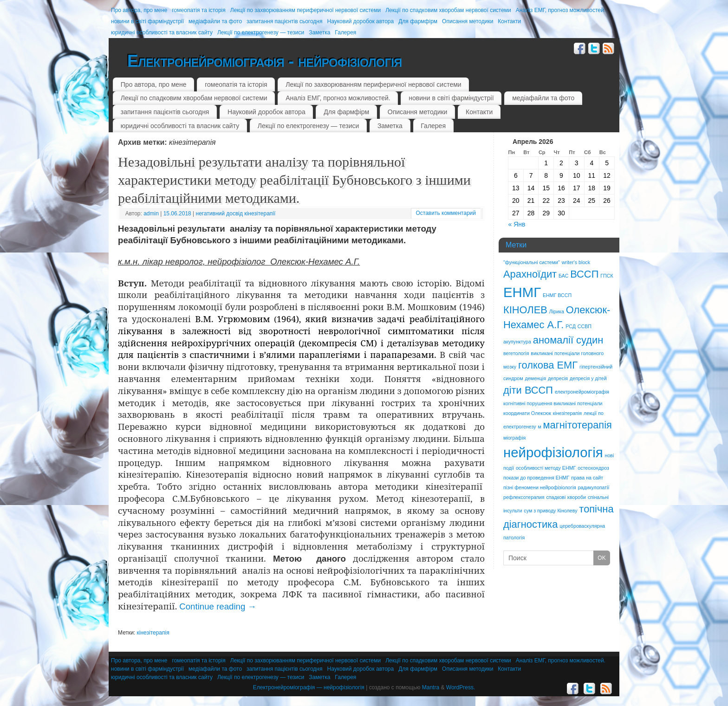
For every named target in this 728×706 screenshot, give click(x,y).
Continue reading (218, 606)
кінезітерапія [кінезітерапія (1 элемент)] (567, 413)
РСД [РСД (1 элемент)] (571, 326)
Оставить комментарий (446, 213)
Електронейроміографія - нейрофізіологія (264, 61)
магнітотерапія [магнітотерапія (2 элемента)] (578, 425)
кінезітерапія (153, 633)
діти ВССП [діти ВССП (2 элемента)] (528, 390)
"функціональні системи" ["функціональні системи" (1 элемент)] (532, 262)
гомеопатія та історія (199, 10)
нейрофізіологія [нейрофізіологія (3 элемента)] (553, 452)
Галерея (345, 32)
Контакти (509, 21)
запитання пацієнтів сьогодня (284, 21)
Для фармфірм (418, 21)
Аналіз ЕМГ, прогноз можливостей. (561, 10)
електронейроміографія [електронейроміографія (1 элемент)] (582, 392)
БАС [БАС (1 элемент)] (563, 276)
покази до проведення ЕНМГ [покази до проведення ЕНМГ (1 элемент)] (536, 478)
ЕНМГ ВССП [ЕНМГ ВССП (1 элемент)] (557, 295)
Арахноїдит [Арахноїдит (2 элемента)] (530, 274)
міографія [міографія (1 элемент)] (514, 438)
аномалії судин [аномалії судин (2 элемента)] (568, 340)
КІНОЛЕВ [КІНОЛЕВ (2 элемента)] (525, 310)
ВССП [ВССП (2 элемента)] (584, 274)
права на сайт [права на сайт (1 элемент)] (587, 478)
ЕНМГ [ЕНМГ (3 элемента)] (522, 292)
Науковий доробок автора (360, 21)
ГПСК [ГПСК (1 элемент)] (607, 276)
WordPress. (461, 687)
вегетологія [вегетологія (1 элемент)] (516, 353)
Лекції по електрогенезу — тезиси (261, 32)
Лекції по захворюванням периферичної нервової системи (305, 10)
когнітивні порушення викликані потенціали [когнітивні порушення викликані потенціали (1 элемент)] (553, 403)
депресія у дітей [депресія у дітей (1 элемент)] (588, 378)
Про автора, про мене (139, 10)
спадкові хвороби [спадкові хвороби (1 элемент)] (566, 497)
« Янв (517, 224)
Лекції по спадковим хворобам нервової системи (448, 10)
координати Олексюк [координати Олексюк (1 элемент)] (527, 413)
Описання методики (468, 21)
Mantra (431, 687)
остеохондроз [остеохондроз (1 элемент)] (593, 468)
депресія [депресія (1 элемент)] (558, 378)
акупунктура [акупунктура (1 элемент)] (517, 342)
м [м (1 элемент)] (539, 427)
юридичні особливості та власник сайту (162, 32)
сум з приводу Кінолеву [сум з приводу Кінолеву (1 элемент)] (550, 511)
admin (151, 214)
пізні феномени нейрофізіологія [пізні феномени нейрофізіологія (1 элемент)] (540, 487)
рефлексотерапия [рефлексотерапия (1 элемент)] (524, 497)
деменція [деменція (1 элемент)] (535, 378)
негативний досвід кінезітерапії (236, 214)
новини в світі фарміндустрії (147, 21)
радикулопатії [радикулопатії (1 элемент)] (594, 487)
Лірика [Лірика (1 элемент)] (557, 311)
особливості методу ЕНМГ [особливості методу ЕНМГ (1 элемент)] (546, 468)
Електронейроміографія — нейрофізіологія (309, 687)
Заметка (319, 32)
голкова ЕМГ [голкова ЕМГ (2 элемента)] (548, 365)
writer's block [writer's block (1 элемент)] (576, 262)
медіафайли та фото (215, 21)
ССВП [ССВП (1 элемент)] (585, 326)
